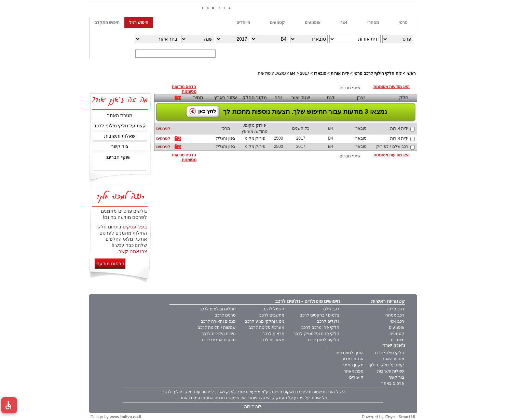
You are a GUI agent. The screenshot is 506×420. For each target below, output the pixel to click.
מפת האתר (354, 371)
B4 (293, 73)
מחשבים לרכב (272, 315)
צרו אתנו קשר (133, 251)
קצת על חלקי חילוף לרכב (120, 126)
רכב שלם (331, 309)
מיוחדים (398, 340)
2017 (305, 73)
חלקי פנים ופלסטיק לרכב (316, 334)
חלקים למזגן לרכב (323, 340)
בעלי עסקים (135, 227)
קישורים (356, 377)
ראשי (411, 73)
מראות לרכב (273, 334)
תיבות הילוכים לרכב (219, 334)
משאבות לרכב (272, 340)
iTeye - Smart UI (400, 417)
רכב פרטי (396, 309)
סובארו (320, 73)
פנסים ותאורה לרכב (218, 321)
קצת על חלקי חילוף (386, 365)
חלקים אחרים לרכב (218, 340)
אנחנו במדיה (352, 359)
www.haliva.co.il (125, 417)
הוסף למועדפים (350, 353)
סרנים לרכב (225, 315)
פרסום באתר (393, 383)
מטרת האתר (120, 115)
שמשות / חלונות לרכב (217, 327)
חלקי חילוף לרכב (389, 353)
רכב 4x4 (397, 321)
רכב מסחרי (394, 315)
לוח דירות (253, 406)
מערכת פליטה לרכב (267, 327)
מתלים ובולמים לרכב (218, 309)
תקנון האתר (353, 365)
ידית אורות (340, 73)
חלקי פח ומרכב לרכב (320, 327)
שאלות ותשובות (120, 136)
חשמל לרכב (274, 309)
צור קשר (120, 146)
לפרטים (163, 129)
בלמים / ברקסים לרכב (320, 315)
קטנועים (397, 334)
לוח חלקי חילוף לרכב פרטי (378, 73)
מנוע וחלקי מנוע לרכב (265, 321)
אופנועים (397, 327)
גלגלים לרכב (328, 321)
